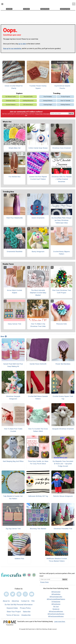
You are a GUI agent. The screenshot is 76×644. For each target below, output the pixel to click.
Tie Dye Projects (65, 96)
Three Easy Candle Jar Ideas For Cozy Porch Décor (38, 461)
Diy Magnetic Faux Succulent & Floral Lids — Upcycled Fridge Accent (63, 463)
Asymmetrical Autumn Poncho (62, 86)
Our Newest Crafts (11, 96)
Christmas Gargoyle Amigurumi (13, 397)
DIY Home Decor (28, 104)
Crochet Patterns (11, 104)
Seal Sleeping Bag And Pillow (13, 460)
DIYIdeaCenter (56, 601)
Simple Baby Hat (15, 147)
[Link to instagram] (25, 593)
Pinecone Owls (62, 323)
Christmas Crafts (11, 100)
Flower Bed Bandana (63, 363)
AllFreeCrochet (56, 591)
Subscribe (27, 610)
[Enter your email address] (51, 578)
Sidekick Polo (19, 558)
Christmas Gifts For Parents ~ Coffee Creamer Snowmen (62, 178)
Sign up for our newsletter (12, 47)
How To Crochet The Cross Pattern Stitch (38, 429)
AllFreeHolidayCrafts (56, 596)
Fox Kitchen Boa (14, 176)
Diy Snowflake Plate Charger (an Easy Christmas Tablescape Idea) (62, 219)
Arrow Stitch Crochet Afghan (14, 290)
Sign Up (71, 112)
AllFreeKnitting (56, 593)
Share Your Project (14, 610)
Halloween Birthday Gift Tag (38, 495)
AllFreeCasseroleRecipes (56, 615)
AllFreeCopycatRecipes (56, 610)
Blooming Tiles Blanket (38, 528)
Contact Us (25, 600)
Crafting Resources (28, 100)
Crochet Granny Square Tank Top (63, 397)
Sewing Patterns (48, 100)
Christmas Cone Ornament (62, 147)
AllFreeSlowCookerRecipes (56, 613)
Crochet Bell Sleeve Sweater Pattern (38, 397)
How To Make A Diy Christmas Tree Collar (38, 324)
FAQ (33, 600)
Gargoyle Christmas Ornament (63, 428)
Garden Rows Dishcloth (38, 363)
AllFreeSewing (56, 603)
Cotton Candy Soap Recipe (38, 147)
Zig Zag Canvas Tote (13, 528)
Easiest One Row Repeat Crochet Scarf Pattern (38, 177)
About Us (6, 600)
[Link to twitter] (13, 593)
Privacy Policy (39, 113)
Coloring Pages (48, 104)
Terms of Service (13, 614)
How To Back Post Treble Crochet (13, 429)
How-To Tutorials (65, 100)
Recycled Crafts (28, 96)
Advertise (15, 600)
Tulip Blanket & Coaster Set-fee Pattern (13, 496)
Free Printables (48, 96)
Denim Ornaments (38, 217)
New (4, 335)
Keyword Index (12, 607)
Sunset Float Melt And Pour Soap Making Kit (13, 364)
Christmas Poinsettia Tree (63, 528)
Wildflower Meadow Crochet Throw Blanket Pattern (57, 559)
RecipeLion (56, 608)
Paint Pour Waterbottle (15, 217)
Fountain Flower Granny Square (38, 86)
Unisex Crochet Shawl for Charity (14, 86)
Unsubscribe (26, 614)
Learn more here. (60, 620)
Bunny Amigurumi (38, 250)
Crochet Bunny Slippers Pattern (62, 252)
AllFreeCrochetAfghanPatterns (56, 598)
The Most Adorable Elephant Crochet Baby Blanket (38, 292)
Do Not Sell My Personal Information (19, 603)
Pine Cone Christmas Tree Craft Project (62, 290)
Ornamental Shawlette (15, 250)
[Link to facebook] (6, 593)
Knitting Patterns (65, 104)
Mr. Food (56, 605)
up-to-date (22, 43)
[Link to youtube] (32, 593)
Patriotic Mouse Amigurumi (63, 495)
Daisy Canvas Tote (14, 323)
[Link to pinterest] (19, 593)
